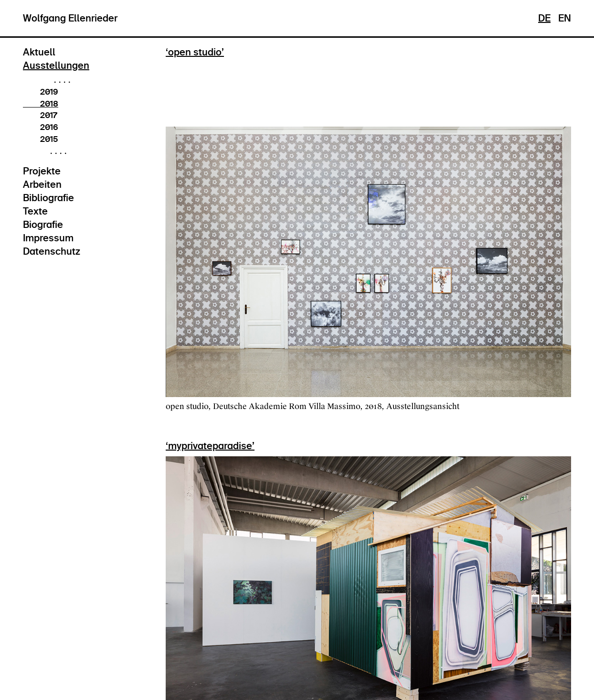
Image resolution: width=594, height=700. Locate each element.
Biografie (43, 225)
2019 (41, 92)
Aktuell (39, 52)
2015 (40, 139)
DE (544, 18)
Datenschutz (52, 251)
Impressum (48, 238)
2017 (40, 115)
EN (565, 18)
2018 (41, 104)
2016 (41, 127)
